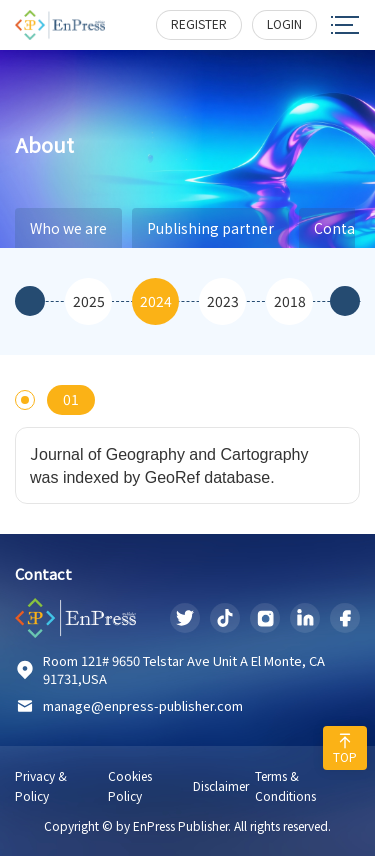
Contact (43, 574)
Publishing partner (210, 228)
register (199, 23)
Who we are (68, 228)
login (284, 23)
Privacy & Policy (41, 785)
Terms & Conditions (285, 785)
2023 (223, 301)
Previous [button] (30, 301)
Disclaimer (221, 785)
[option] (88, 301)
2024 (156, 301)
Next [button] (345, 301)
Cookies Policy (130, 785)
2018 (290, 301)
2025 (89, 301)
